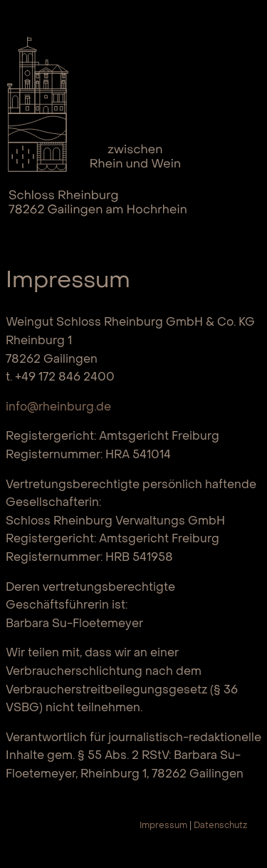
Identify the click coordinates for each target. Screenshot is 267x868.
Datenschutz (220, 826)
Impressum (163, 826)
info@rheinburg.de (58, 408)
